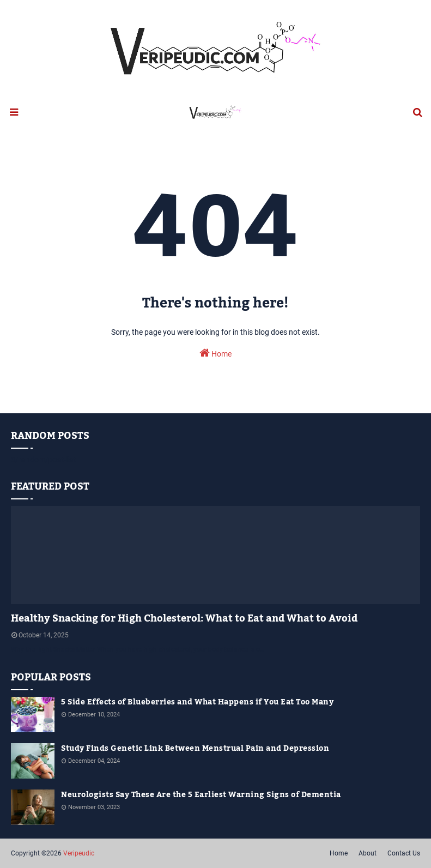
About (368, 853)
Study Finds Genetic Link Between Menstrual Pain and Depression (195, 749)
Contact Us (404, 853)
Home (216, 353)
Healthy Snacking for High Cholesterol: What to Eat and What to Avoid (184, 619)
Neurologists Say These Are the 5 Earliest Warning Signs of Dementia (201, 795)
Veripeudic (79, 853)
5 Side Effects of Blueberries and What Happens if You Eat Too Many (197, 703)
